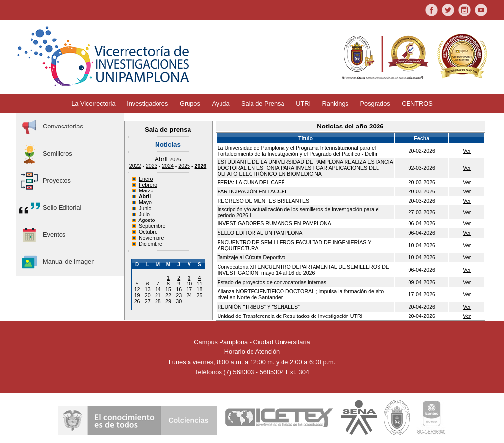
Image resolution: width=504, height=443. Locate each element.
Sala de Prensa (263, 104)
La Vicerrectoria (93, 104)
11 (199, 284)
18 (199, 289)
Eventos (42, 235)
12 (137, 289)
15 (168, 289)
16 (179, 289)
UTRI (303, 104)
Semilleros (45, 154)
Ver (467, 151)
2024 (168, 166)
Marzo (146, 190)
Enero (146, 179)
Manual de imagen (56, 262)
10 (189, 284)
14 (158, 289)
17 (189, 289)
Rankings (335, 104)
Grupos (190, 104)
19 (137, 295)
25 (199, 295)
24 (189, 295)
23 (179, 295)
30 (179, 301)
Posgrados (375, 104)
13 (148, 289)
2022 (135, 166)
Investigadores (147, 104)
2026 (175, 159)
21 (158, 295)
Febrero (148, 185)
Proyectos (45, 181)
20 (148, 295)
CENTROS (417, 104)
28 (158, 301)
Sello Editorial (50, 208)
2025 (184, 166)
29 (168, 301)
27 (148, 301)
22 (168, 295)
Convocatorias (51, 127)
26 (137, 301)
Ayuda (220, 104)
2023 (152, 166)
